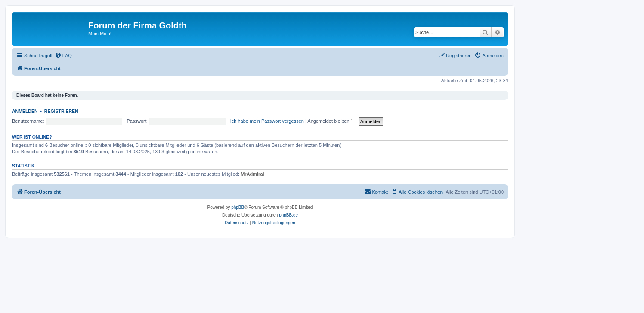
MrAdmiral (252, 174)
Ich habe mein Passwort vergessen (267, 121)
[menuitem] (63, 56)
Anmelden (25, 111)
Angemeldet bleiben (332, 121)
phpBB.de (288, 215)
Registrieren (61, 111)
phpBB (238, 207)
